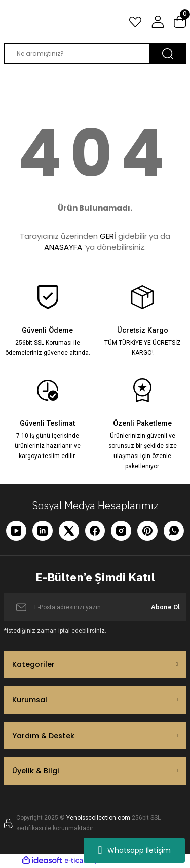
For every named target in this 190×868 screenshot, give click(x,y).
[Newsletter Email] (95, 607)
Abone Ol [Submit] (165, 607)
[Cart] (180, 22)
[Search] (95, 54)
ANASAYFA (63, 247)
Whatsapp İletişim (134, 850)
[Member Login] (158, 22)
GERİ (108, 236)
